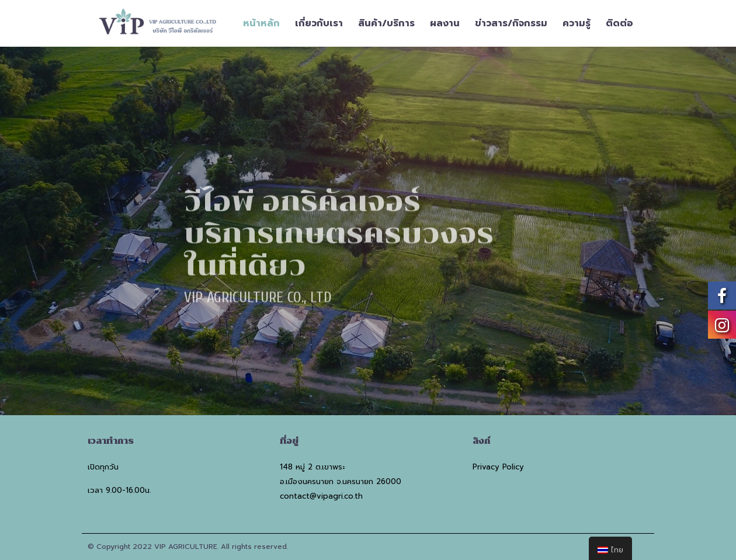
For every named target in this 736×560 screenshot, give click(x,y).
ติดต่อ (619, 23)
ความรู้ (577, 23)
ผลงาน (445, 23)
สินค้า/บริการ (386, 23)
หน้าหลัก (261, 23)
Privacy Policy (498, 467)
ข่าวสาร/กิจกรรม (511, 23)
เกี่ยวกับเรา (319, 23)
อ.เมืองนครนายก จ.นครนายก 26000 (341, 481)
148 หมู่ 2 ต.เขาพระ (312, 467)
